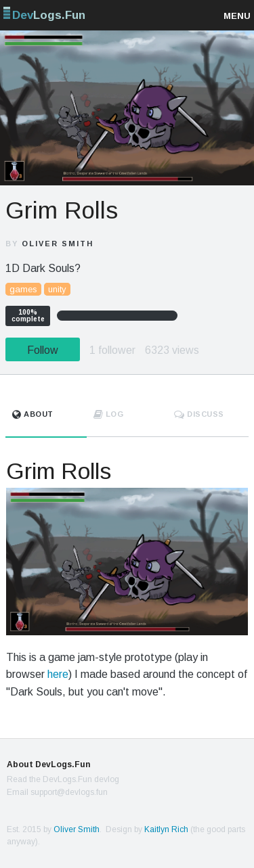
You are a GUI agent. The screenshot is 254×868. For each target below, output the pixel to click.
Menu (237, 16)
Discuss (199, 414)
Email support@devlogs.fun (57, 792)
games (23, 289)
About (33, 414)
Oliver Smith (58, 244)
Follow (43, 350)
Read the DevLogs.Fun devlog (63, 779)
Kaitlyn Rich (166, 829)
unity (57, 289)
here (58, 674)
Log (109, 414)
